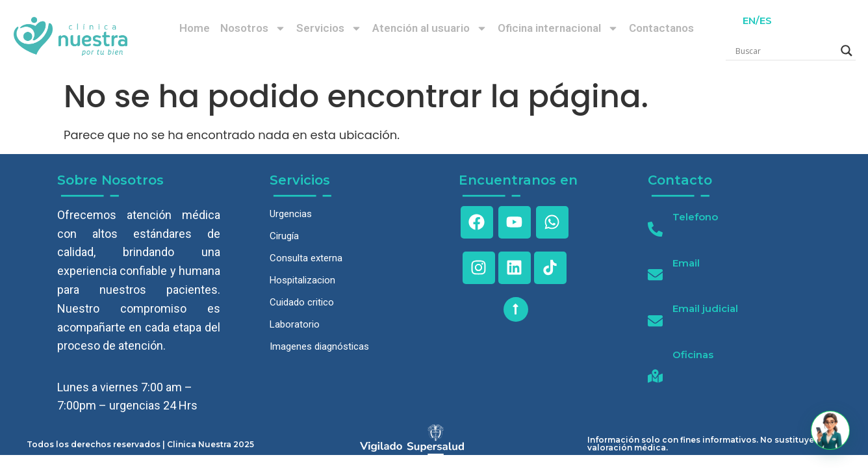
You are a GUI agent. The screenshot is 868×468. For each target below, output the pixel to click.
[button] (830, 430)
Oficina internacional (558, 28)
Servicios (329, 28)
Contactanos (661, 28)
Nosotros (253, 28)
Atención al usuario (430, 28)
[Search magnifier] (847, 51)
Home (195, 28)
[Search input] (785, 51)
